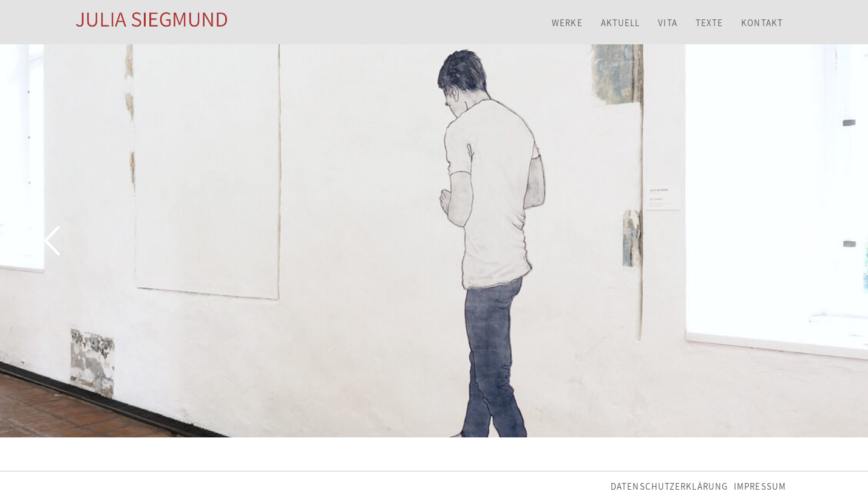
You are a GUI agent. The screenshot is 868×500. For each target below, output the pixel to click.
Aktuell (621, 23)
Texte (710, 23)
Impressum (760, 486)
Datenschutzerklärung (669, 486)
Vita (667, 23)
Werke (567, 23)
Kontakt (762, 23)
